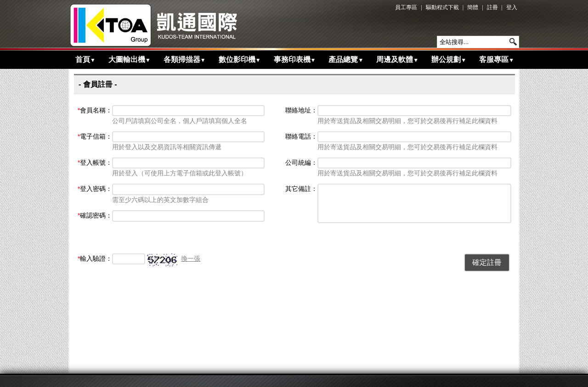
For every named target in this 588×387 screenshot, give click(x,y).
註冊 (492, 7)
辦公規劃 (449, 59)
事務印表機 (295, 59)
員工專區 (406, 7)
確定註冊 (487, 262)
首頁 (85, 59)
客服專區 (497, 59)
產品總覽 (346, 59)
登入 (512, 7)
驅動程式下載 (442, 7)
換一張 (191, 258)
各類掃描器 (185, 59)
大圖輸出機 (130, 59)
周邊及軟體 (397, 59)
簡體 (473, 7)
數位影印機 (240, 59)
